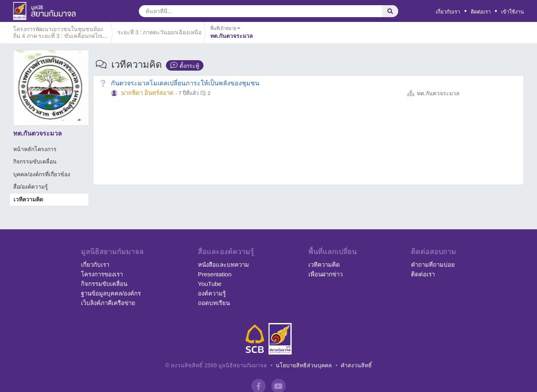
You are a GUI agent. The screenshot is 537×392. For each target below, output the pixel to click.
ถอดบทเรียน (214, 303)
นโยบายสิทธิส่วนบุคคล (304, 365)
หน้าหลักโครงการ (35, 149)
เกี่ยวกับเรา (448, 12)
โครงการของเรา (102, 274)
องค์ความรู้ (212, 293)
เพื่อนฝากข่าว (326, 274)
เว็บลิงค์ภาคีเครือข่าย (108, 303)
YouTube (210, 284)
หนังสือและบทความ (223, 265)
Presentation (215, 274)
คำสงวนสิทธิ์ (356, 365)
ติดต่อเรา (481, 12)
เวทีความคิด (28, 199)
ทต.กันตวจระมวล (438, 93)
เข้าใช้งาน (512, 12)
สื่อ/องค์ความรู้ (31, 187)
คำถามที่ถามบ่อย (433, 265)
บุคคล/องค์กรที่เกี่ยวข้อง (42, 174)
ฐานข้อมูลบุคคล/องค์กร (111, 293)
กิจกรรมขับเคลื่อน (35, 162)
